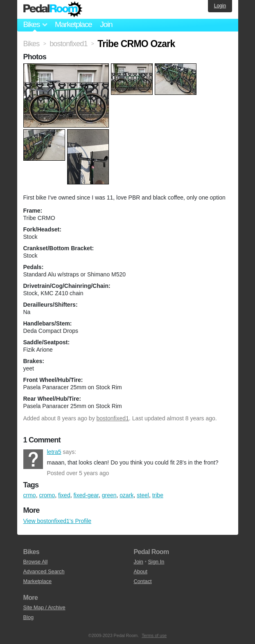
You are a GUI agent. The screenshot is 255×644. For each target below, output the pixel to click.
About (141, 571)
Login (220, 6)
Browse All (36, 562)
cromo (47, 495)
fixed (64, 495)
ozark (126, 495)
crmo (30, 495)
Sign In (156, 562)
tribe (158, 495)
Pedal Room (53, 9)
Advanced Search (44, 571)
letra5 (33, 459)
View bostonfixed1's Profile (58, 521)
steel (143, 495)
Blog (29, 617)
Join (106, 24)
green (109, 495)
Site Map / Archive (44, 607)
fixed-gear (86, 495)
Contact (143, 581)
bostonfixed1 (113, 418)
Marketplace (73, 24)
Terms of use (154, 635)
